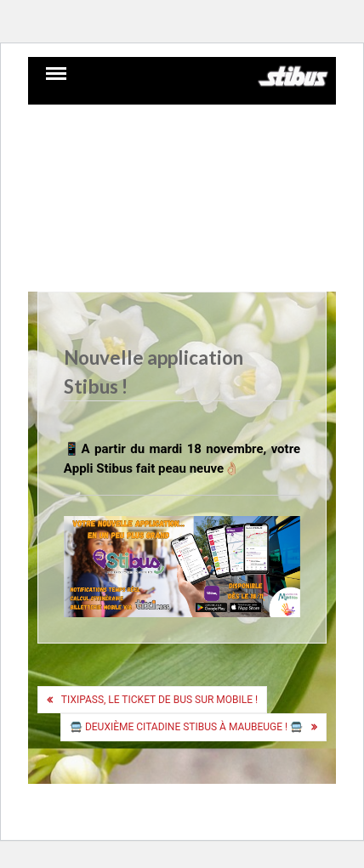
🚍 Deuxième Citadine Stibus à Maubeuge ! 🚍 (186, 727)
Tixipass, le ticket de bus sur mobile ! (159, 700)
